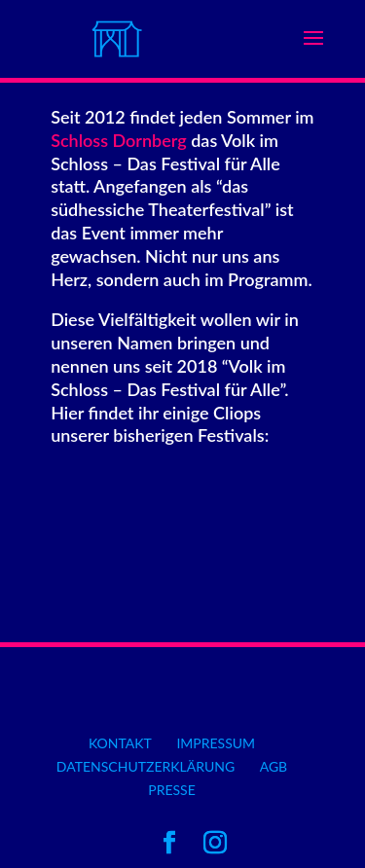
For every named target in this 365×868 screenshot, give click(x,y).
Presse (172, 790)
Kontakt (120, 743)
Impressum (216, 743)
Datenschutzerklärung (146, 766)
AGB (274, 766)
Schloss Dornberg (119, 140)
